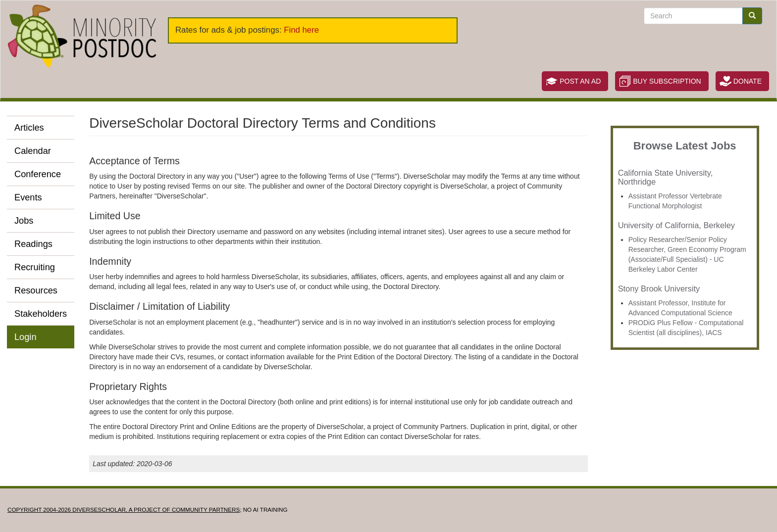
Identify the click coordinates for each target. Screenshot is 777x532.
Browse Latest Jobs (685, 146)
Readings (33, 244)
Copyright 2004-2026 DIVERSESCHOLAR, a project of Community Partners (124, 509)
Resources (36, 290)
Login (26, 337)
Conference (38, 174)
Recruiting (35, 267)
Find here (301, 30)
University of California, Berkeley (676, 225)
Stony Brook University (659, 289)
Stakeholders (41, 314)
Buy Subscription (667, 81)
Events (28, 197)
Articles (29, 128)
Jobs (24, 221)
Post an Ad (580, 81)
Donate (748, 81)
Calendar (33, 151)
